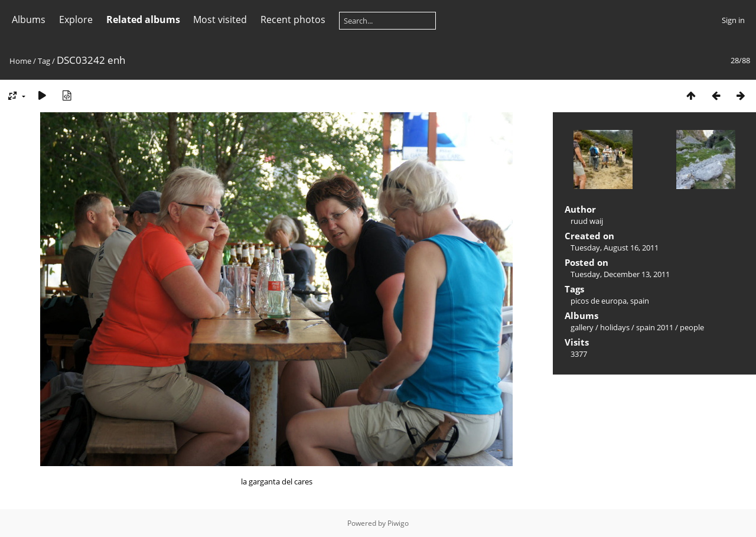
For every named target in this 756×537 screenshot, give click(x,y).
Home (20, 61)
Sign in (733, 20)
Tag (44, 61)
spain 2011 (655, 327)
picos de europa (599, 301)
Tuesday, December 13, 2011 (620, 274)
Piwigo (398, 523)
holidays (615, 327)
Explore (76, 19)
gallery (582, 327)
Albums (29, 19)
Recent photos (293, 19)
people (692, 327)
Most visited (220, 19)
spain (640, 301)
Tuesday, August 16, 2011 (615, 248)
